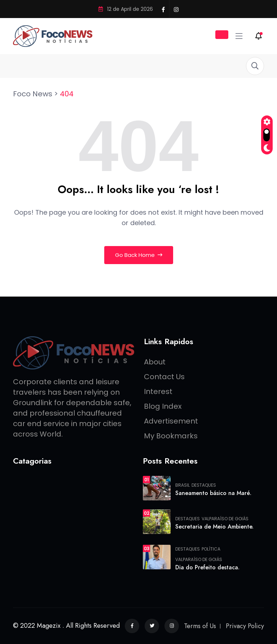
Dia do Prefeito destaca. (207, 567)
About (155, 362)
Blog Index (163, 406)
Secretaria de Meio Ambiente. (214, 527)
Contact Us (164, 377)
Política (211, 549)
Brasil (183, 485)
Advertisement (171, 421)
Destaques (204, 485)
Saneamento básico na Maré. (213, 493)
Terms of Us (200, 626)
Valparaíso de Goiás (225, 519)
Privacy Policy (245, 626)
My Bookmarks (171, 436)
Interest (158, 391)
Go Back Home (139, 255)
